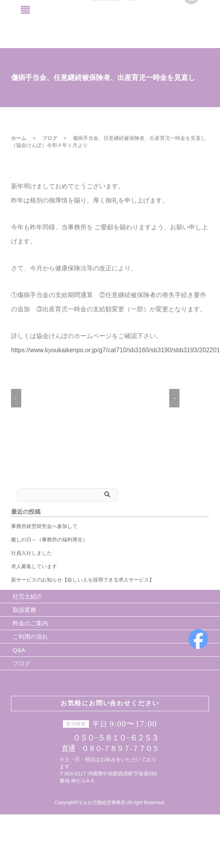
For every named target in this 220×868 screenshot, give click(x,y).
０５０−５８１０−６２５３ (112, 737)
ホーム (19, 138)
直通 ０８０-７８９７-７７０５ (110, 748)
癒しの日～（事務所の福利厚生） (49, 540)
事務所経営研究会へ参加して (44, 526)
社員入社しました (31, 553)
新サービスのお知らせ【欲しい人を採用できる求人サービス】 (83, 580)
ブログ (50, 138)
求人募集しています (34, 566)
